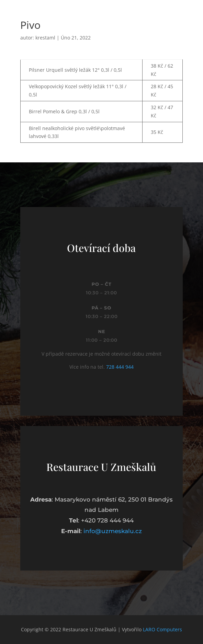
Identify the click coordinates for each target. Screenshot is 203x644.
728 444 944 (120, 367)
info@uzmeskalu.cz (113, 531)
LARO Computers (162, 629)
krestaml (45, 38)
